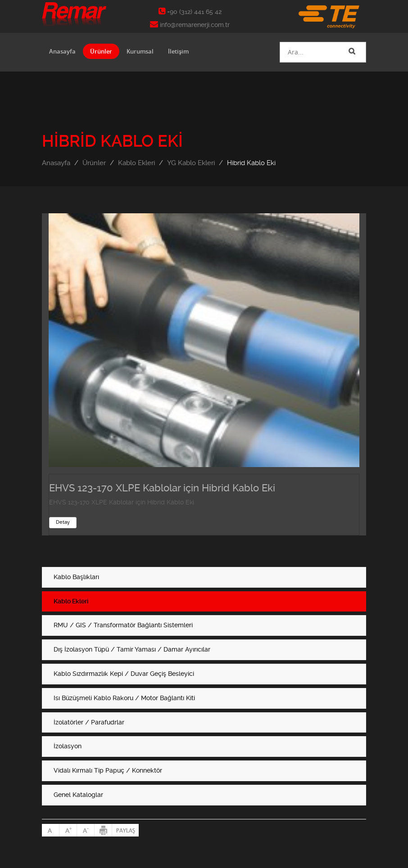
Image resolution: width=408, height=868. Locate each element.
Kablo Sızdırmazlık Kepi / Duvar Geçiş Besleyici (124, 674)
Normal (51, 830)
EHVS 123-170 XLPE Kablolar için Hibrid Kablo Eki (162, 488)
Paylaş (125, 830)
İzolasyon (68, 746)
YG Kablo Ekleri (191, 163)
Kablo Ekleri (136, 163)
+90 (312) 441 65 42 (190, 12)
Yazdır (103, 830)
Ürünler (101, 51)
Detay (63, 522)
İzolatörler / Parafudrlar (89, 722)
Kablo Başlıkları (76, 577)
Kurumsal (140, 51)
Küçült (86, 830)
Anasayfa (62, 51)
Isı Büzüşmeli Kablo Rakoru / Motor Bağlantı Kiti (124, 698)
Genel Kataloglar (78, 795)
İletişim (178, 51)
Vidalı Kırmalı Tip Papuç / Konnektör (108, 770)
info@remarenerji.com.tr (190, 25)
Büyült (68, 830)
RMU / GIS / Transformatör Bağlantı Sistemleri (123, 625)
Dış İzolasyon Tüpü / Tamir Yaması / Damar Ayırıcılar (132, 649)
